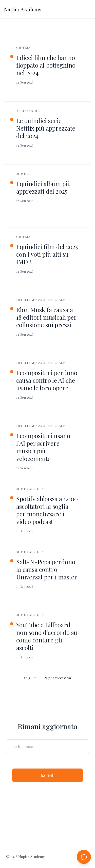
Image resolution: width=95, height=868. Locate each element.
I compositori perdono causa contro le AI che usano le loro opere (47, 380)
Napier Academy (23, 9)
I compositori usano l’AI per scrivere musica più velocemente (43, 447)
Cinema (23, 47)
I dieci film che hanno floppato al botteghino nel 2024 (46, 65)
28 (36, 678)
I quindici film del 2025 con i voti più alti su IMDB (47, 254)
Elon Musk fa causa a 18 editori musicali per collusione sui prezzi (46, 317)
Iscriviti (48, 775)
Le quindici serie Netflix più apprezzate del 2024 (46, 128)
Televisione (28, 110)
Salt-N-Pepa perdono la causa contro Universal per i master (47, 569)
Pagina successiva (57, 678)
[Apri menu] (86, 9)
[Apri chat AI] (84, 857)
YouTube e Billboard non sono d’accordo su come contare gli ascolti (47, 636)
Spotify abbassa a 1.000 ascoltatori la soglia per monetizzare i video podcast (47, 510)
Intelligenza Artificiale (41, 300)
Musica (23, 174)
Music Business (31, 489)
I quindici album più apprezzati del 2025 (44, 187)
